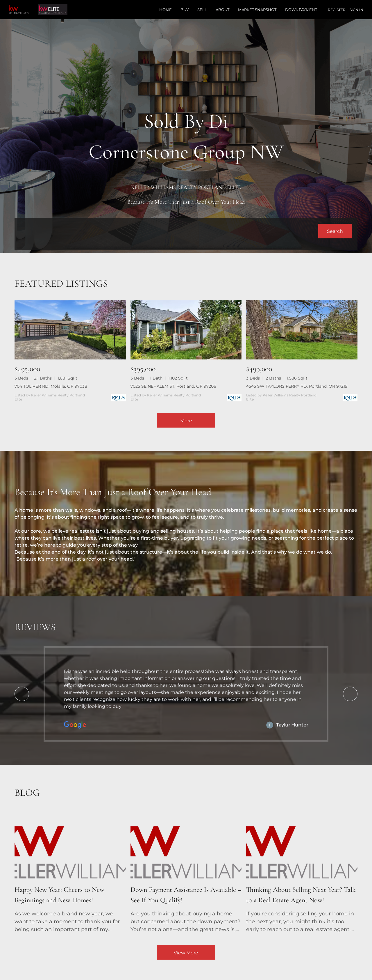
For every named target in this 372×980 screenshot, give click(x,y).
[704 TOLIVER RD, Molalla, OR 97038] (70, 330)
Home (166, 10)
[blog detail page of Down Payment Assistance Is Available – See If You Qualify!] (186, 873)
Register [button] (337, 10)
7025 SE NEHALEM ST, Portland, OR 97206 (173, 386)
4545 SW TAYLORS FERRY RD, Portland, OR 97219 (297, 386)
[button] (335, 231)
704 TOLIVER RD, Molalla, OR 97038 (51, 386)
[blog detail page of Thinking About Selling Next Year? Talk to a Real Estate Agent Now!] (302, 873)
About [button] (222, 10)
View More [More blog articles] (186, 953)
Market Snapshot (257, 10)
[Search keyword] (169, 231)
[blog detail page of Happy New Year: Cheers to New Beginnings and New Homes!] (70, 873)
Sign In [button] (356, 10)
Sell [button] (202, 10)
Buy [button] (185, 10)
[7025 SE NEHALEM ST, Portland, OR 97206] (186, 330)
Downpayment (301, 10)
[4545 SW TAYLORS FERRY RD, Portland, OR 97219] (302, 330)
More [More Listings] (186, 421)
